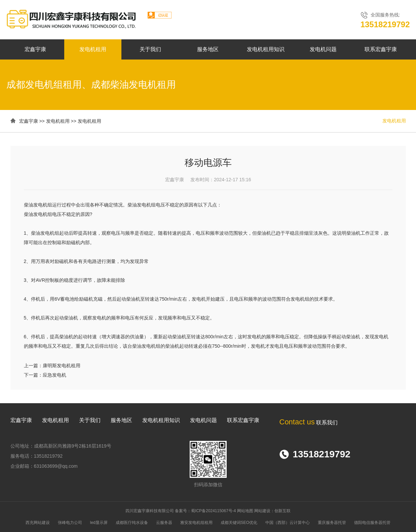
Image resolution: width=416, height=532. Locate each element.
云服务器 (164, 523)
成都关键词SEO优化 (239, 523)
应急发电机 (54, 375)
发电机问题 (323, 49)
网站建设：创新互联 (272, 511)
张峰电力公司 (70, 523)
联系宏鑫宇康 (381, 49)
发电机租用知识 (266, 49)
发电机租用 (93, 49)
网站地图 (245, 511)
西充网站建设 (38, 523)
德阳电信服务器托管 (372, 523)
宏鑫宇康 (35, 49)
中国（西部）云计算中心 (288, 523)
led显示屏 (99, 523)
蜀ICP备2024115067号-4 (213, 511)
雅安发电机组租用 (196, 523)
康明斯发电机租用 (62, 366)
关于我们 (150, 49)
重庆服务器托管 (332, 523)
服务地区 (208, 49)
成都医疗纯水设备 (132, 523)
